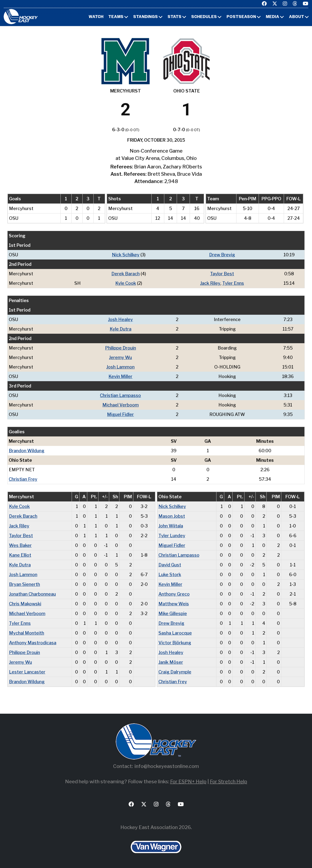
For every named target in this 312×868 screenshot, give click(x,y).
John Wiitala (171, 526)
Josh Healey (120, 319)
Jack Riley (210, 283)
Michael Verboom (121, 405)
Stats (175, 17)
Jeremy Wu (120, 357)
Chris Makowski (25, 604)
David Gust (170, 565)
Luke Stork (170, 575)
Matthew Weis (174, 604)
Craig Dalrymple (175, 672)
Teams (116, 17)
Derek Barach (126, 274)
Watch (96, 17)
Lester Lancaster (27, 672)
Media (273, 17)
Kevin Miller (120, 376)
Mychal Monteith (27, 633)
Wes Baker (20, 545)
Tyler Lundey (172, 536)
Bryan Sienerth (24, 584)
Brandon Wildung (27, 451)
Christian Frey (23, 479)
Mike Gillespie (173, 614)
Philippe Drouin (121, 348)
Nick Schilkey (126, 255)
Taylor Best (222, 274)
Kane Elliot (20, 555)
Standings (146, 17)
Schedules (204, 17)
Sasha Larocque (175, 633)
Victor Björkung (175, 643)
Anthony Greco (174, 594)
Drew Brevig (222, 255)
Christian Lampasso (120, 395)
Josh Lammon (120, 367)
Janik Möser (171, 662)
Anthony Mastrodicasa (33, 643)
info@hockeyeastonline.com (167, 766)
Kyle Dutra (121, 329)
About (297, 17)
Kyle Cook (126, 283)
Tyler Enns (233, 283)
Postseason (241, 17)
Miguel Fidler (120, 414)
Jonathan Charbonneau (32, 594)
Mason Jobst (172, 516)
